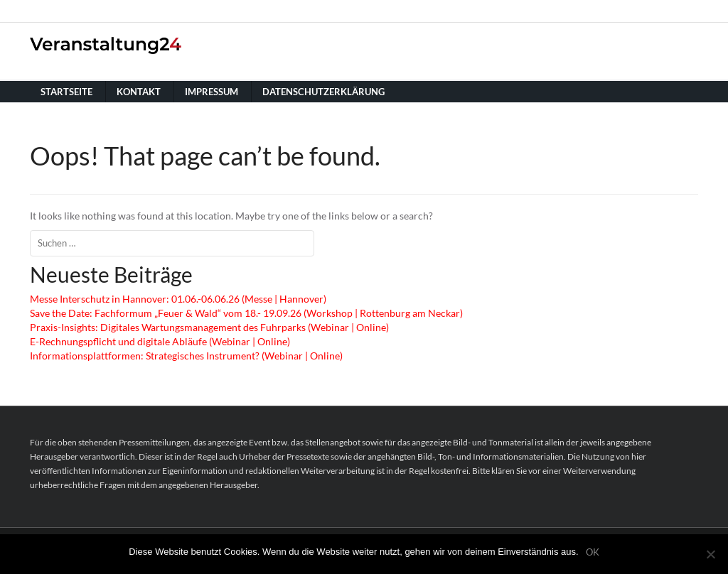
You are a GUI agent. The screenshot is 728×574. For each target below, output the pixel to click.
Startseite (66, 92)
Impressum (212, 92)
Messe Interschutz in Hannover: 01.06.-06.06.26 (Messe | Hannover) (178, 299)
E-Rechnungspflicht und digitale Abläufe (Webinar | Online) (160, 341)
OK (593, 552)
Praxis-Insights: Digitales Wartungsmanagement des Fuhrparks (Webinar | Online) (209, 327)
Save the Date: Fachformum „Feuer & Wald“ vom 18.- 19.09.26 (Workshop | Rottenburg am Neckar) (246, 313)
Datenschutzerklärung (323, 92)
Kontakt (139, 92)
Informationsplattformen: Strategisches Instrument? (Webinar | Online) (186, 356)
